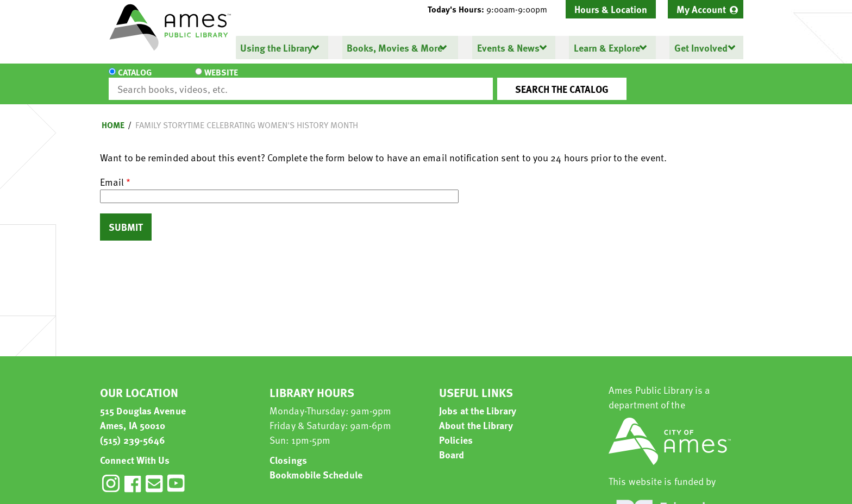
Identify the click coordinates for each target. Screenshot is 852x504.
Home (113, 115)
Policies (456, 430)
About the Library (476, 415)
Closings (288, 450)
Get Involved (700, 48)
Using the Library (276, 48)
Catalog (135, 79)
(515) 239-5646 (133, 430)
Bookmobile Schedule (316, 465)
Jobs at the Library (478, 401)
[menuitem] (706, 9)
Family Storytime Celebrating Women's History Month (247, 115)
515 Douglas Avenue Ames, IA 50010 (143, 408)
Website (201, 79)
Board (452, 445)
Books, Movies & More (394, 48)
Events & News (508, 48)
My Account (701, 9)
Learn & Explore (606, 48)
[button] (492, 9)
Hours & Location (611, 9)
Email (112, 172)
